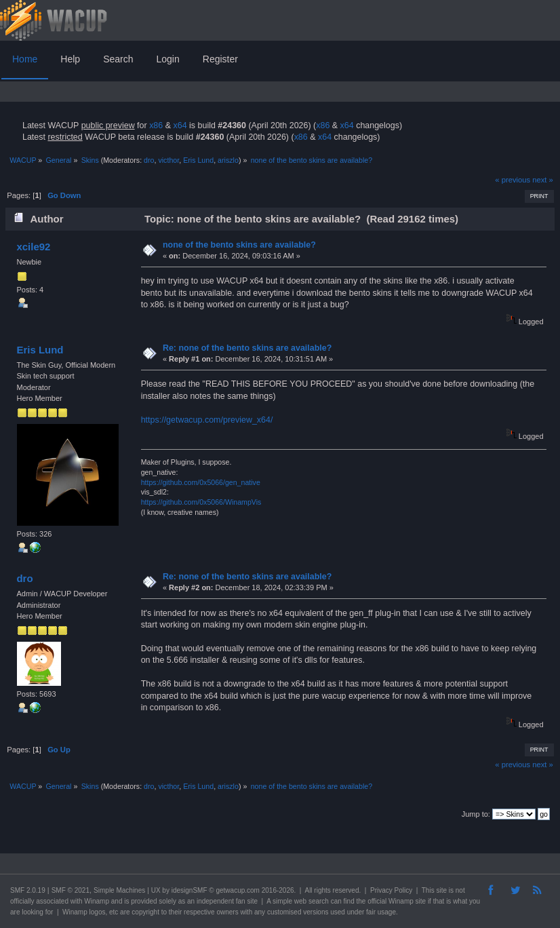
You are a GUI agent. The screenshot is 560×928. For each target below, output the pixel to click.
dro (149, 160)
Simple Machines (119, 890)
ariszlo (228, 160)
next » (543, 180)
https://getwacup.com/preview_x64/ (207, 420)
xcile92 (33, 247)
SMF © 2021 (71, 890)
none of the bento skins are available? (239, 245)
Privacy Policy (391, 890)
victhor (168, 160)
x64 (180, 125)
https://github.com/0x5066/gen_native (201, 482)
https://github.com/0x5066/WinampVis (201, 502)
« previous (513, 180)
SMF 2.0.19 (28, 890)
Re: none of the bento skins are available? (247, 348)
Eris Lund (198, 160)
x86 (156, 125)
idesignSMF (189, 890)
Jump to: (476, 814)
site (441, 890)
